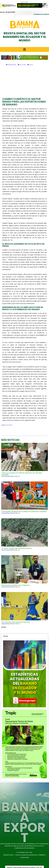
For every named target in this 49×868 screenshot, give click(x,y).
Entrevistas (9, 425)
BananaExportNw (8, 476)
